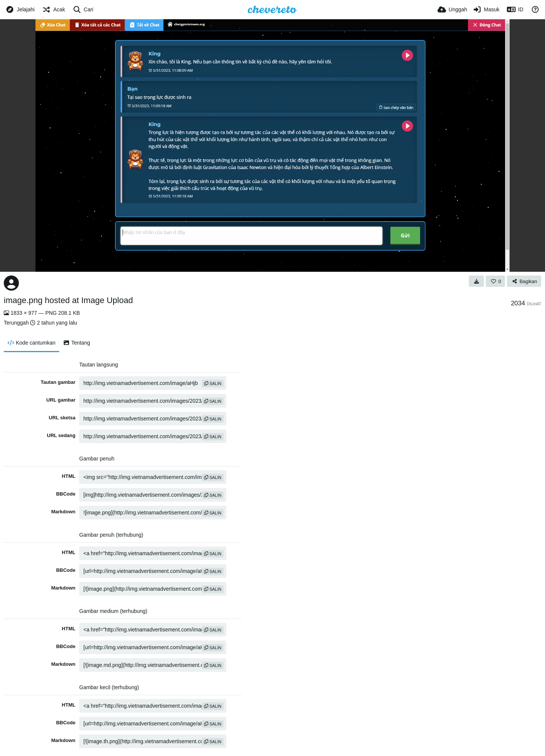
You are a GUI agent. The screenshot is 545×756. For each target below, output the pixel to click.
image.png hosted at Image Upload (68, 300)
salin (213, 383)
